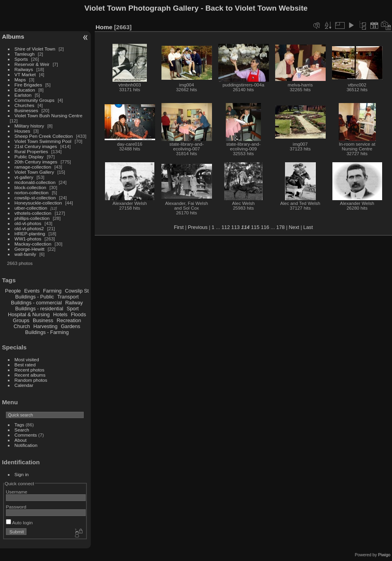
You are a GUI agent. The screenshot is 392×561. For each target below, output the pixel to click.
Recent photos (30, 370)
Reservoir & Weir (32, 64)
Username (17, 492)
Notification (26, 445)
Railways (24, 69)
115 (255, 227)
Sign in (22, 474)
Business (43, 320)
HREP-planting (30, 234)
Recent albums (30, 375)
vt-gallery (24, 177)
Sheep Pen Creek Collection (44, 136)
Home (104, 27)
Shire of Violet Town (35, 49)
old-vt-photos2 (29, 228)
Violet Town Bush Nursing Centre (49, 115)
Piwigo (384, 555)
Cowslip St (77, 291)
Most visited (27, 359)
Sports (21, 59)
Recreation (69, 320)
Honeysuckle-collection (38, 203)
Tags (20, 425)
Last (308, 227)
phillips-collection (32, 218)
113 (235, 227)
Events (32, 291)
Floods (78, 314)
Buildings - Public (35, 297)
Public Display (29, 157)
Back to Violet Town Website (256, 8)
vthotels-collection (33, 213)
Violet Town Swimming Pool (43, 141)
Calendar (24, 385)
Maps (20, 80)
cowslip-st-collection (35, 198)
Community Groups (35, 100)
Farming (52, 291)
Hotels (60, 314)
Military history (29, 126)
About (21, 440)
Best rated (25, 365)
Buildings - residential (39, 309)
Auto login (19, 523)
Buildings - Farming (47, 332)
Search (22, 430)
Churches (24, 105)
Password (16, 507)
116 (265, 227)
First (179, 227)
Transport (68, 297)
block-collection (30, 187)
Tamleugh (25, 54)
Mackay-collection (33, 244)
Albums (13, 37)
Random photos (31, 380)
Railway (74, 303)
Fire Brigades (28, 85)
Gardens (70, 326)
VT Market (25, 74)
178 (280, 227)
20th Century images (36, 162)
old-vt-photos (28, 223)
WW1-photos (28, 239)
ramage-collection (33, 167)
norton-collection (32, 192)
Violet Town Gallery (34, 172)
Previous (198, 227)
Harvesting (45, 326)
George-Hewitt (30, 249)
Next (294, 227)
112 (226, 227)
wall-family (25, 254)
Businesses (26, 110)
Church (22, 326)
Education (25, 90)
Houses (23, 131)
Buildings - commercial (37, 303)
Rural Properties (31, 151)
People (13, 291)
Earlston (23, 95)
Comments (26, 435)
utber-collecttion (31, 208)
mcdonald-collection (35, 182)
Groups (21, 320)
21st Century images (36, 146)
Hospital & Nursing (29, 314)
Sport (73, 309)
